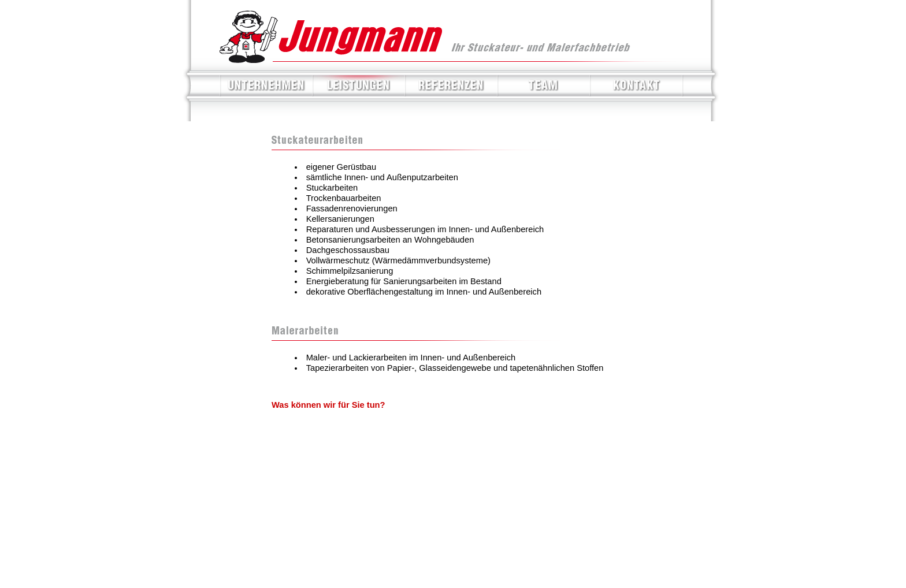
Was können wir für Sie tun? (328, 405)
